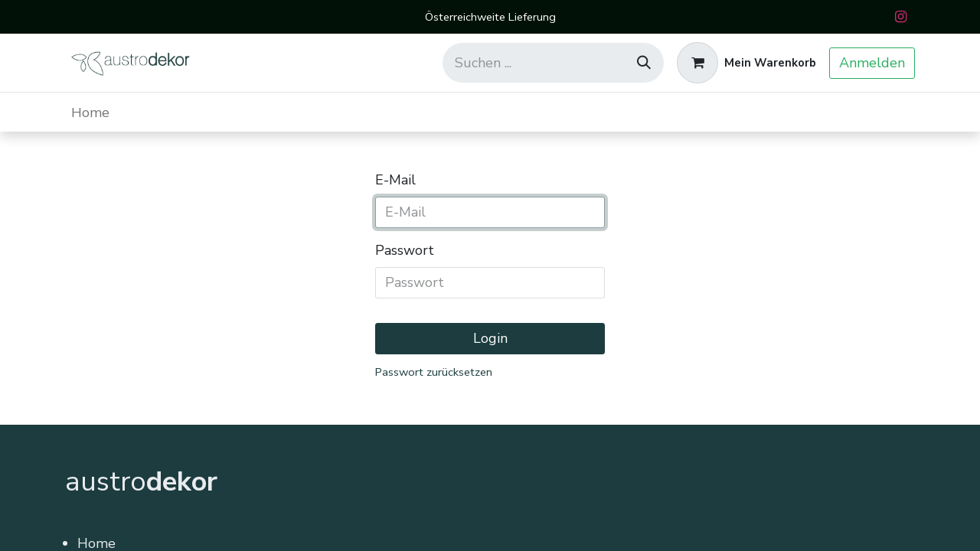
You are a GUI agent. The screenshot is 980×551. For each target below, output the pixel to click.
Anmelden (872, 63)
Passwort (405, 250)
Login (490, 338)
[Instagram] (900, 17)
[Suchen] (644, 63)
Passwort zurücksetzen (434, 372)
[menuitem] (90, 112)
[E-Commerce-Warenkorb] (746, 63)
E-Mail (395, 180)
